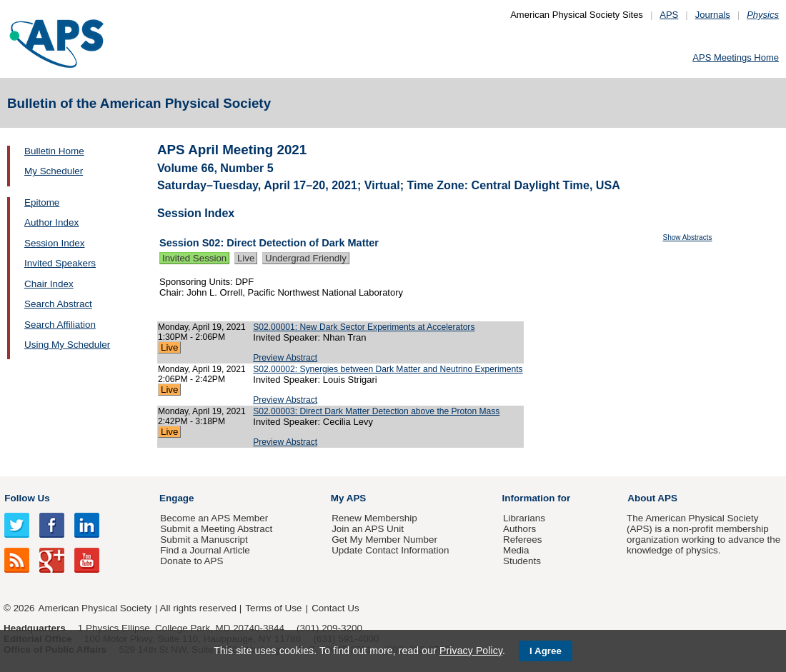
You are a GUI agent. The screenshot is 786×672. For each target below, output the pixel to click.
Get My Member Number (384, 540)
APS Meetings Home (736, 57)
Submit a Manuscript (204, 540)
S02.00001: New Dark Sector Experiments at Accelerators (364, 327)
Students (522, 561)
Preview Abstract (285, 358)
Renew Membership (374, 518)
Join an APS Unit (368, 529)
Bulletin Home (54, 151)
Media (516, 550)
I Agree (546, 651)
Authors (519, 529)
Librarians (524, 518)
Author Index (51, 222)
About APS (652, 498)
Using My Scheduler (67, 345)
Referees (523, 540)
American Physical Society (95, 608)
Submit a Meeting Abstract (216, 529)
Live (246, 258)
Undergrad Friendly (306, 258)
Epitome (42, 202)
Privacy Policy (471, 651)
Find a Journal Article (205, 550)
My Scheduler (54, 171)
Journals (713, 15)
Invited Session (194, 258)
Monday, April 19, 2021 (202, 327)
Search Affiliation (60, 325)
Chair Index (49, 284)
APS (669, 15)
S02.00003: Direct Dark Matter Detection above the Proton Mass (376, 411)
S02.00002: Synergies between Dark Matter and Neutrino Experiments (388, 369)
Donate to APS (191, 561)
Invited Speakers (60, 263)
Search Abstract (58, 304)
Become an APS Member (214, 518)
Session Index (54, 243)
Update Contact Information (390, 550)
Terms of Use (273, 608)
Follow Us (27, 498)
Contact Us (335, 608)
